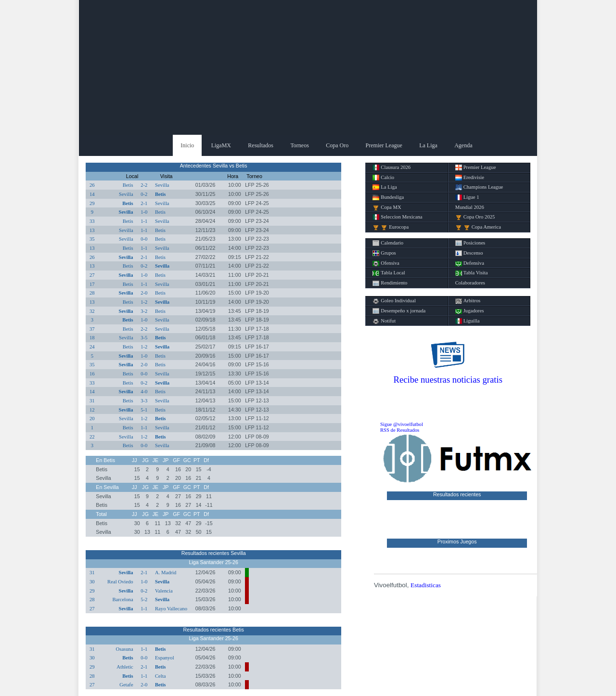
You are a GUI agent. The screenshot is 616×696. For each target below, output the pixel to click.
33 (92, 221)
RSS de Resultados (400, 430)
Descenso (469, 253)
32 (92, 311)
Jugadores (470, 311)
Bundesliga (388, 197)
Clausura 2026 (391, 168)
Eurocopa (391, 227)
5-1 (144, 410)
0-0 (144, 239)
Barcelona (122, 599)
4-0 (144, 392)
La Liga (428, 145)
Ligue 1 (467, 197)
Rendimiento (390, 283)
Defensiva (470, 263)
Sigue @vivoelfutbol (402, 424)
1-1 (144, 221)
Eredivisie (470, 178)
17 (92, 284)
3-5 (144, 338)
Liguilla (468, 321)
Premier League (384, 145)
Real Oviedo (120, 582)
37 (92, 329)
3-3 (144, 401)
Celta (160, 676)
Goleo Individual (394, 301)
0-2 (144, 194)
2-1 (144, 203)
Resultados (261, 145)
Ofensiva (386, 263)
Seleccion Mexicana (397, 217)
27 (92, 275)
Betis (128, 185)
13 (92, 230)
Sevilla (162, 185)
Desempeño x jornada (399, 311)
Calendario (388, 243)
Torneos (299, 145)
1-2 (144, 302)
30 (92, 582)
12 (92, 410)
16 (92, 374)
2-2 (144, 185)
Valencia (164, 591)
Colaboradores (470, 283)
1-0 (144, 212)
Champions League (479, 187)
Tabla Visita (472, 273)
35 (92, 239)
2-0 (144, 293)
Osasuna (125, 649)
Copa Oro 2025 (475, 217)
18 (92, 338)
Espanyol (165, 658)
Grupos (384, 253)
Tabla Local (389, 273)
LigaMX (221, 145)
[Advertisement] (308, 67)
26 (92, 185)
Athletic (125, 667)
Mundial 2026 (470, 207)
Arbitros (468, 301)
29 (92, 203)
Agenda (463, 145)
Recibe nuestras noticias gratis (448, 380)
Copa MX (387, 207)
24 (92, 347)
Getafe (126, 685)
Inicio (187, 145)
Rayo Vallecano (171, 609)
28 (92, 293)
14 (92, 194)
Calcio (383, 178)
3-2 (144, 311)
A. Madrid (166, 573)
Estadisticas (426, 585)
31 (92, 401)
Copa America (478, 227)
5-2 (144, 599)
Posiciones (470, 243)
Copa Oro (337, 145)
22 (92, 437)
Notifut (384, 321)
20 (92, 419)
